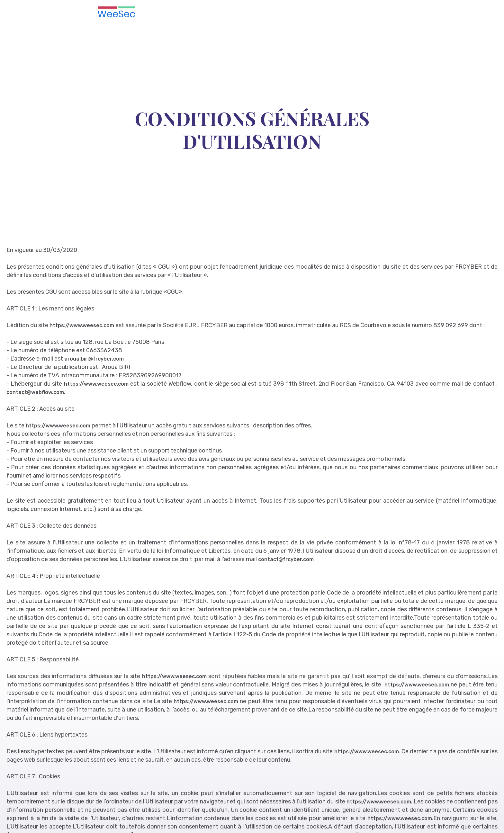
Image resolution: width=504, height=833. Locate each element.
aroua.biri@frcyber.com (94, 359)
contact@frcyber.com (286, 559)
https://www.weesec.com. (379, 802)
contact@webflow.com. (36, 392)
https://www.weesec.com (82, 325)
